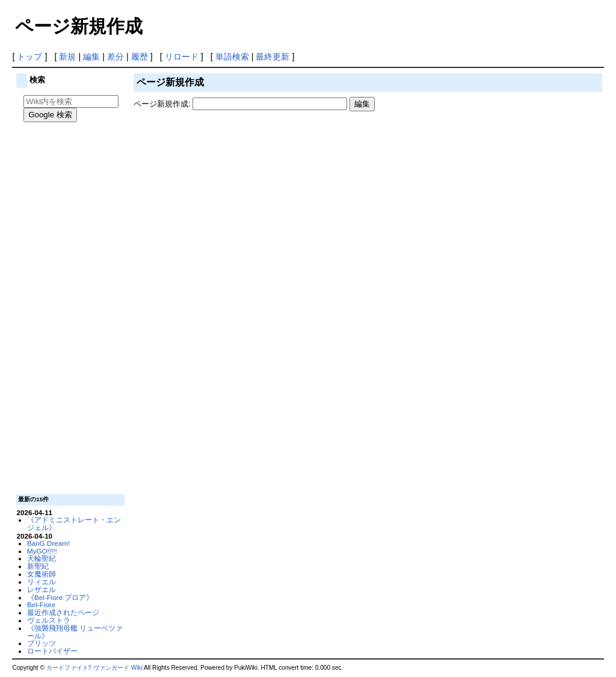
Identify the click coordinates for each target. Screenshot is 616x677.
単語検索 (232, 57)
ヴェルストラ (49, 620)
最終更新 (273, 57)
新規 (67, 57)
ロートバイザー (52, 651)
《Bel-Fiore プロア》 (60, 597)
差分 (115, 57)
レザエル (42, 589)
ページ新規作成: (162, 104)
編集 (91, 57)
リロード (182, 57)
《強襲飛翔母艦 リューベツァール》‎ (75, 632)
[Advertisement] (69, 310)
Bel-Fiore (41, 604)
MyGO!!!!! (42, 551)
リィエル (42, 582)
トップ (29, 57)
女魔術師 (42, 574)
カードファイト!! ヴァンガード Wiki (94, 668)
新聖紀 (38, 566)
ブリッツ (42, 643)
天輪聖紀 (42, 558)
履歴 (140, 57)
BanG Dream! (48, 543)
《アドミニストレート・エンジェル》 (74, 524)
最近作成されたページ (63, 612)
